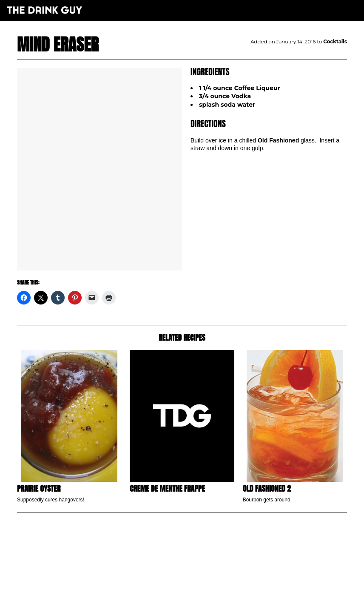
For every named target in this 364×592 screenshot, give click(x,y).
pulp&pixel (193, 575)
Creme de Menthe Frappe (167, 488)
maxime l (194, 581)
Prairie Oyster (39, 488)
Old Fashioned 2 (267, 488)
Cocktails (335, 41)
